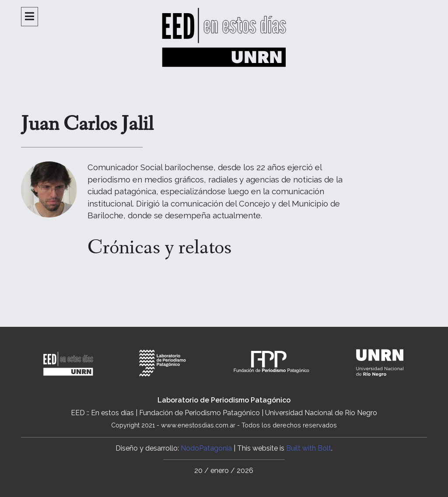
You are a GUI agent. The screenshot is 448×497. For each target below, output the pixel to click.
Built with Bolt (309, 448)
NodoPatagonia (206, 448)
